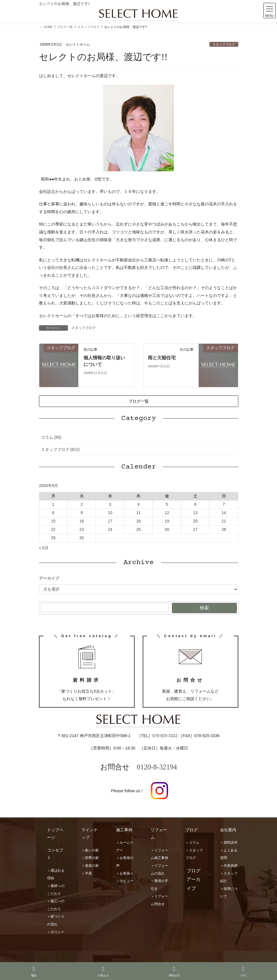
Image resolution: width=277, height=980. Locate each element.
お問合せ (103, 971)
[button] (139, 401)
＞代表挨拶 (229, 866)
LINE (243, 971)
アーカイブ (49, 578)
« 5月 (44, 548)
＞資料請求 (229, 843)
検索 (204, 608)
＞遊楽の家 (90, 866)
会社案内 (228, 830)
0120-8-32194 (157, 767)
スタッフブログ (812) (61, 449)
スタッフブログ (224, 44)
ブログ (192, 830)
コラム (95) (51, 437)
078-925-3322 (165, 736)
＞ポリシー (56, 932)
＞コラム (192, 843)
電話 (34, 971)
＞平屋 (87, 873)
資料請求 (174, 971)
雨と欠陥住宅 (162, 358)
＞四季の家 (90, 858)
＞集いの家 (90, 850)
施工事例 (124, 830)
